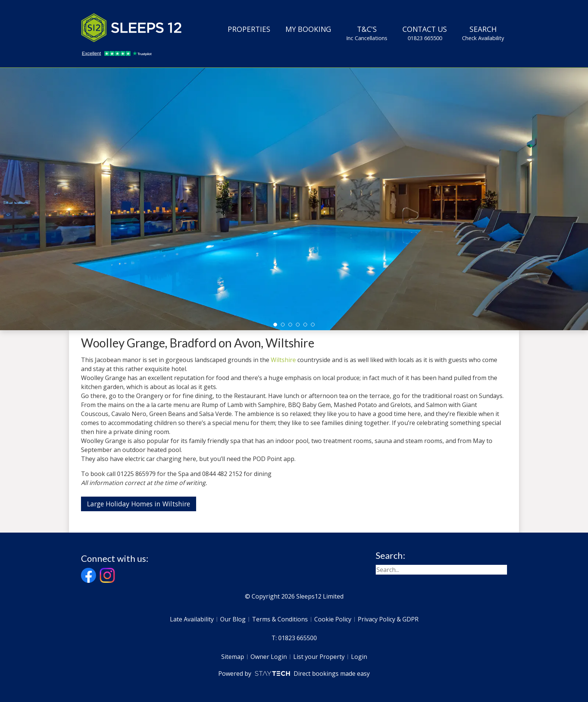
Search (483, 33)
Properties (249, 29)
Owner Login (269, 657)
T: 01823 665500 (294, 638)
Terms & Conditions (280, 619)
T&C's (367, 33)
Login (359, 657)
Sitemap (233, 657)
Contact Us (425, 33)
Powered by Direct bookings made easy (294, 674)
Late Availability (192, 619)
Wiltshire (283, 360)
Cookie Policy (333, 619)
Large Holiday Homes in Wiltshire (139, 504)
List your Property (319, 657)
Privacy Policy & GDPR (388, 619)
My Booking (308, 29)
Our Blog (233, 619)
